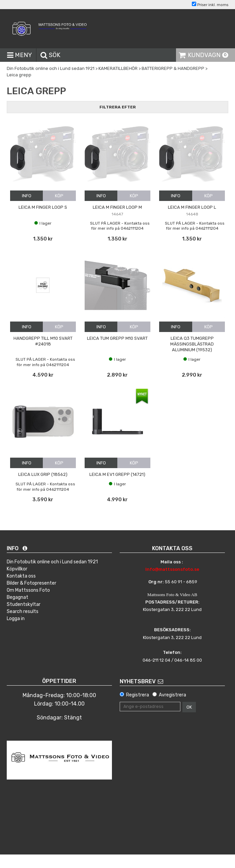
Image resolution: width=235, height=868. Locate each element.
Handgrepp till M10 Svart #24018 (43, 341)
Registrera (138, 695)
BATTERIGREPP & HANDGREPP (173, 68)
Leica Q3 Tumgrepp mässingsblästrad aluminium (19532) (192, 344)
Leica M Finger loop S (43, 207)
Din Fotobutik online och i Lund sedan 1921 (51, 68)
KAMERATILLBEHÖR (118, 68)
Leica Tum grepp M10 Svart (117, 338)
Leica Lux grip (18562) (43, 474)
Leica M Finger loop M (117, 207)
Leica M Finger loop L (192, 207)
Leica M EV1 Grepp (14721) (117, 474)
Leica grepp (19, 75)
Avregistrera (172, 695)
